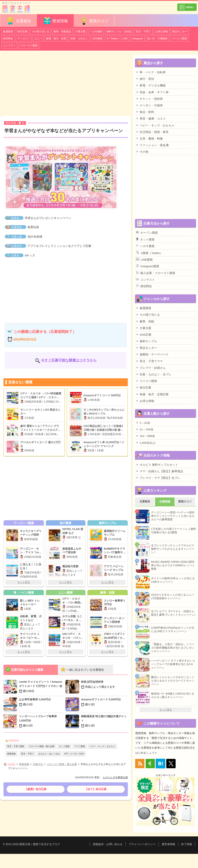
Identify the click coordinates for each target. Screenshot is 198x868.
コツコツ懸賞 (179, 38)
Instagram (137, 38)
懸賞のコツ (94, 21)
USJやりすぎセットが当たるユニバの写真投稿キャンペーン (172, 596)
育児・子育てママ (149, 361)
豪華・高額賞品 (62, 31)
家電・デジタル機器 (151, 85)
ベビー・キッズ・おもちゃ (102, 746)
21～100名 (145, 429)
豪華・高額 (145, 321)
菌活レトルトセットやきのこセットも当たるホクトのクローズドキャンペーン (173, 681)
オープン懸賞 (147, 233)
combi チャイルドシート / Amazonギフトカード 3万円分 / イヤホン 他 (41, 687)
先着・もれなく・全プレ (154, 374)
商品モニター (180, 31)
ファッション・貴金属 (152, 145)
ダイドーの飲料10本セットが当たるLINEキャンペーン (173, 580)
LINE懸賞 (144, 259)
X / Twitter (112, 38)
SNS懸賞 (97, 38)
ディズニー (24, 38)
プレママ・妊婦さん (151, 368)
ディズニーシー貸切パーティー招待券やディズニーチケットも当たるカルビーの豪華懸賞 (173, 516)
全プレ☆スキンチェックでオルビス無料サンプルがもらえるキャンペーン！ (173, 549)
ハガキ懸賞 (96, 31)
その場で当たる (41, 31)
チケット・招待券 (149, 99)
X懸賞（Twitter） (149, 253)
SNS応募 (144, 334)
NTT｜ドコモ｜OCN (74, 754)
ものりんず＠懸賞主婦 (115, 777)
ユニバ (38, 38)
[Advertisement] (66, 84)
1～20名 (143, 423)
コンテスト (9, 45)
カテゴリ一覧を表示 (187, 6)
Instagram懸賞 (148, 266)
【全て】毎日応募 (96, 789)
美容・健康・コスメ (151, 118)
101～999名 (146, 436)
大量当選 (80, 31)
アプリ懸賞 (80, 746)
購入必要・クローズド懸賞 (156, 273)
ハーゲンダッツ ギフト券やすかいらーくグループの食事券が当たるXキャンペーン (173, 664)
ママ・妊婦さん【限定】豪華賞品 (160, 471)
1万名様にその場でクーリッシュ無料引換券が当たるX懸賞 (173, 531)
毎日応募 (22, 31)
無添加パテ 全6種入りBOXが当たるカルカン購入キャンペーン (173, 695)
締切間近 (8, 38)
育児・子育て (143, 31)
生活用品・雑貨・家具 (152, 132)
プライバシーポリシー (142, 844)
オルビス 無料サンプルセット (157, 465)
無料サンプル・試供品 (119, 31)
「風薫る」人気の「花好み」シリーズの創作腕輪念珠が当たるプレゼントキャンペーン (173, 648)
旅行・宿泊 (145, 79)
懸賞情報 (55, 21)
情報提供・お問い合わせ (108, 844)
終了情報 (187, 844)
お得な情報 (162, 31)
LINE (125, 38)
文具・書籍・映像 (149, 138)
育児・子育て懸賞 (16, 746)
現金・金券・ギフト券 (152, 92)
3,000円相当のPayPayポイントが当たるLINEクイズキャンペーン (173, 629)
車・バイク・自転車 (151, 72)
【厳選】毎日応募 (36, 789)
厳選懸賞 (8, 31)
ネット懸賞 (64, 746)
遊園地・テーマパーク (152, 354)
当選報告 (19, 21)
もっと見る (24, 582)
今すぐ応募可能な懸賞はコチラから (69, 360)
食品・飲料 (145, 112)
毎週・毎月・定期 (56, 38)
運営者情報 (168, 844)
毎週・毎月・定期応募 (152, 394)
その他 (142, 152)
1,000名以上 (146, 443)
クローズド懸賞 (29, 45)
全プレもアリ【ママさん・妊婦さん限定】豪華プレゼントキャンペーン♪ (173, 613)
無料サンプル (146, 341)
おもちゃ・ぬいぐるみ (49, 754)
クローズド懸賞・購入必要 (42, 746)
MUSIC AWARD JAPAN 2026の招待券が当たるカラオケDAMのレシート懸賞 (173, 565)
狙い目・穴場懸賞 (157, 38)
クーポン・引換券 (149, 105)
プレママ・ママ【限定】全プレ (158, 478)
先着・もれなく (79, 38)
